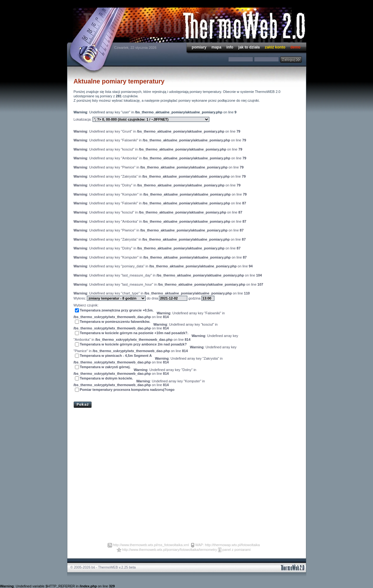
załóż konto (275, 47)
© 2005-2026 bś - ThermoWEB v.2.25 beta (103, 567)
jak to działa (249, 47)
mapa (216, 47)
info (230, 47)
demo (295, 47)
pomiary (199, 47)
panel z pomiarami (236, 550)
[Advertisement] (147, 395)
